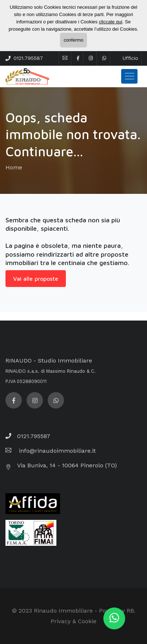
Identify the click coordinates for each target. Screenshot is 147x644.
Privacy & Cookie (73, 621)
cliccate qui (111, 22)
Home (14, 167)
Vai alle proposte (36, 279)
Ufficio (130, 58)
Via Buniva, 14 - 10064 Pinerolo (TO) (67, 465)
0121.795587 (28, 58)
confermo (73, 40)
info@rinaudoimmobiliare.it (56, 451)
